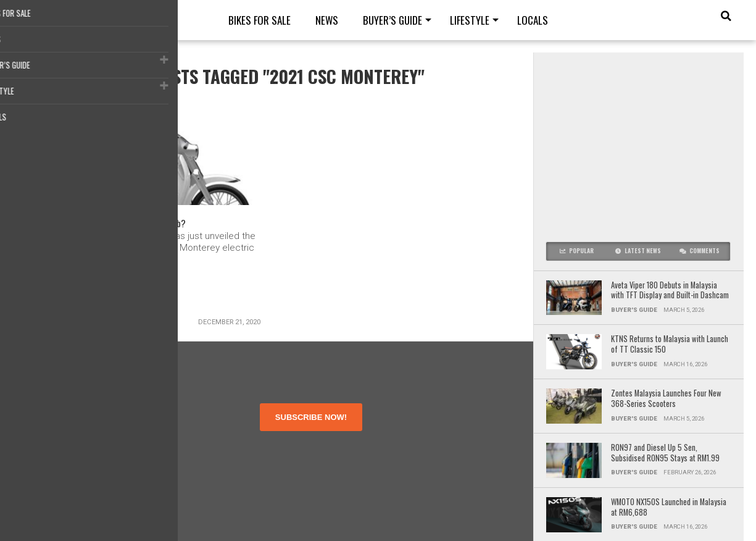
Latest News (638, 251)
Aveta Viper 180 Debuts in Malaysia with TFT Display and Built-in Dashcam (671, 291)
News (327, 20)
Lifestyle (470, 20)
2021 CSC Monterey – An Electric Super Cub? (123, 226)
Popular (577, 251)
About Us (55, 429)
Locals (533, 20)
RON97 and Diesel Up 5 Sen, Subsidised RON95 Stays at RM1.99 (665, 453)
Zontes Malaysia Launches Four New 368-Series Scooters (666, 399)
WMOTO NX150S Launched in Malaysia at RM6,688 (669, 507)
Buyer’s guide (393, 20)
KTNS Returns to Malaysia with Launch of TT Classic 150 (670, 344)
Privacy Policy (64, 451)
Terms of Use (63, 440)
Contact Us (59, 473)
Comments (700, 251)
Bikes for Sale (260, 20)
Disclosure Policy (70, 462)
